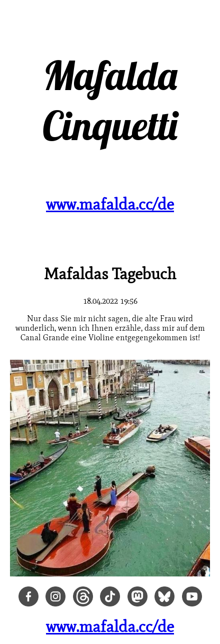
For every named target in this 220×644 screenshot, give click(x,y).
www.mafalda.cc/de (110, 204)
